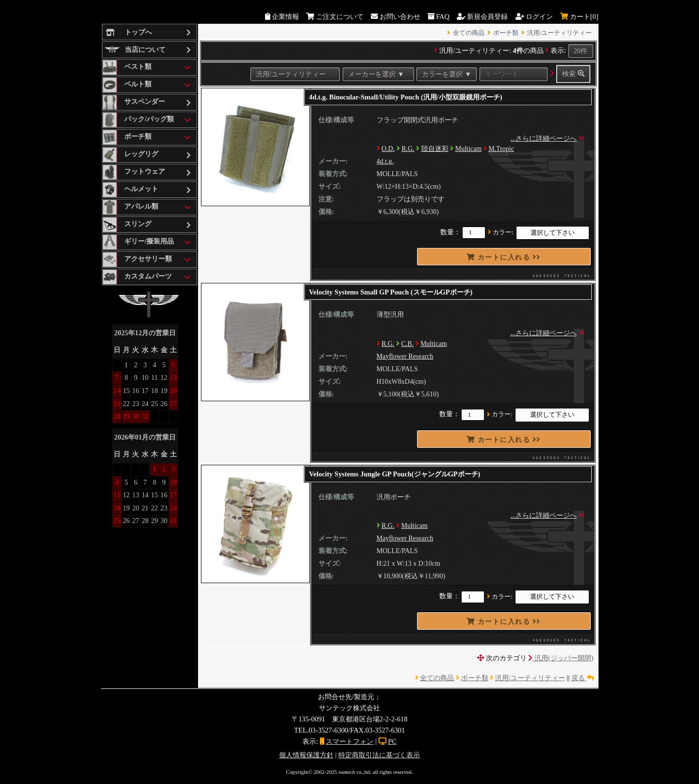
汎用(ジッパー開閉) (561, 658)
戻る (582, 678)
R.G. (408, 149)
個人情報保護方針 (306, 755)
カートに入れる (504, 257)
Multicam (468, 149)
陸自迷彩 (435, 149)
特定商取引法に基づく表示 (379, 755)
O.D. (388, 149)
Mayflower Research (405, 356)
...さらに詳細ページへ (544, 139)
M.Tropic (501, 149)
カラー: (503, 232)
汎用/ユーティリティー (560, 33)
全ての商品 (469, 33)
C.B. (407, 344)
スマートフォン (349, 741)
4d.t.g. (385, 161)
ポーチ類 (506, 33)
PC (392, 741)
